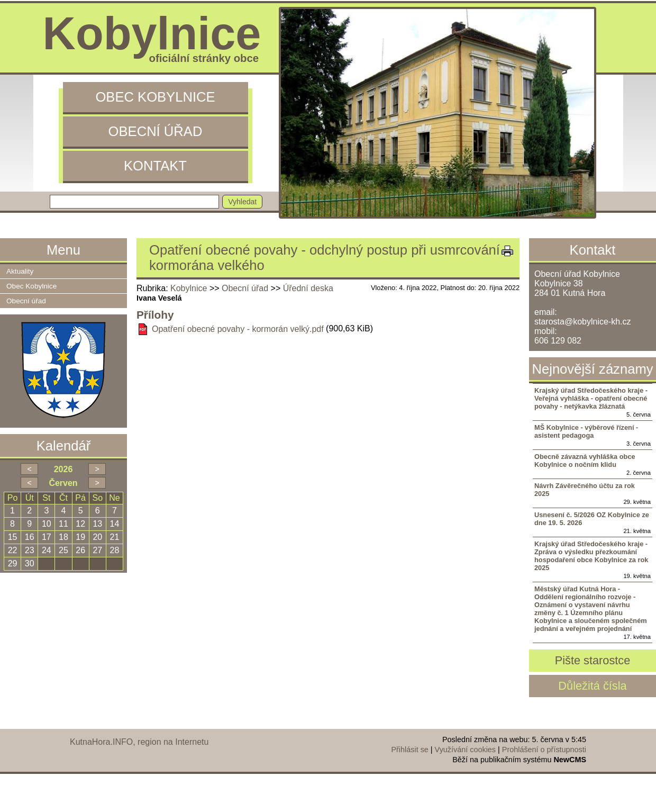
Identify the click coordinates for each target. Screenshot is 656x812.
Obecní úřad (156, 131)
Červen (63, 483)
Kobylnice (189, 288)
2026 (63, 469)
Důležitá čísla (592, 686)
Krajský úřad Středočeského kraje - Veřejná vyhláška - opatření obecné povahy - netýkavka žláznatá (591, 398)
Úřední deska (308, 288)
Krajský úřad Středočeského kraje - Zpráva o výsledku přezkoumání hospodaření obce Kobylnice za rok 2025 (591, 556)
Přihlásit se (409, 750)
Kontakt (155, 166)
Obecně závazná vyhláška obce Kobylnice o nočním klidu (585, 461)
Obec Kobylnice (155, 97)
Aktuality (20, 271)
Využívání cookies (465, 750)
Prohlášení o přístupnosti (544, 750)
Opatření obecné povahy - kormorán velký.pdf (238, 329)
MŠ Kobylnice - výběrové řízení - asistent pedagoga (586, 431)
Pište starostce (593, 660)
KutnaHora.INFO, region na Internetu (139, 742)
